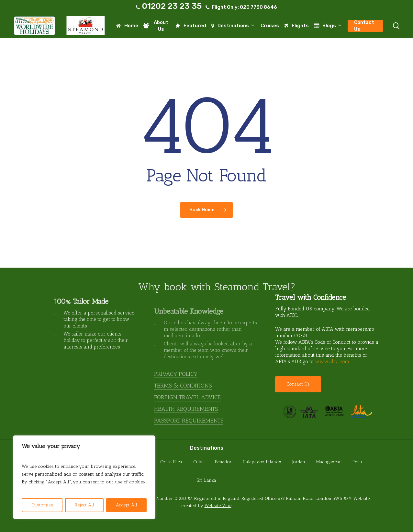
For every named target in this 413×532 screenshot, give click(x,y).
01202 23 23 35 (172, 6)
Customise (42, 505)
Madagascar (329, 462)
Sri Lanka (206, 480)
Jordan (299, 462)
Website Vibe (218, 506)
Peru (357, 462)
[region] (84, 477)
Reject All (84, 505)
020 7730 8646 (258, 7)
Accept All (127, 505)
